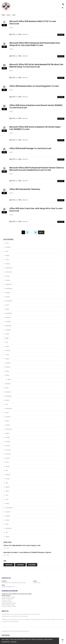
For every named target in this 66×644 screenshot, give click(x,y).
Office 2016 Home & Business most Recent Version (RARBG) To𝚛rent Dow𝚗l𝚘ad (36, 106)
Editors (7, 309)
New (7, 404)
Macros (7, 371)
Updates (8, 516)
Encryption (8, 322)
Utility (7, 524)
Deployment (9, 284)
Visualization (9, 528)
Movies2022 (8, 396)
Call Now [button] (14, 642)
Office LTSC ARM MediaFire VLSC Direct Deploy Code (22, 545)
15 (36, 232)
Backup (7, 255)
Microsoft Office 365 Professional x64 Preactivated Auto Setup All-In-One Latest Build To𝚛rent (35, 44)
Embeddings (9, 313)
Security (7, 466)
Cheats (7, 260)
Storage (7, 479)
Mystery (7, 400)
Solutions (8, 475)
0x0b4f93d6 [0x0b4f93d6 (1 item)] (9, 565)
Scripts (7, 462)
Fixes (17, 34)
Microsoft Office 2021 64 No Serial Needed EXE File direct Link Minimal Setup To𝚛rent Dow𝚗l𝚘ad (36, 66)
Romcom (8, 458)
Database (8, 280)
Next (41, 232)
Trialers (7, 504)
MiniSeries (8, 384)
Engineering (8, 326)
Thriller (7, 491)
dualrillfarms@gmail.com (8, 587)
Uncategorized (9, 508)
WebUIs (7, 537)
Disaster (8, 297)
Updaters (8, 512)
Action (7, 243)
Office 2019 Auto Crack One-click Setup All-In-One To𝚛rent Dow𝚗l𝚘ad (36, 210)
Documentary (9, 301)
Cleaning (8, 264)
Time (7, 495)
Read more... (61, 35)
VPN (7, 532)
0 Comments (24, 34)
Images (7, 359)
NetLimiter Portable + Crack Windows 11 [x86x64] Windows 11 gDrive (27, 552)
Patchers (8, 425)
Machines (8, 367)
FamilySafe (8, 330)
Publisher (8, 442)
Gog (7, 342)
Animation (8, 247)
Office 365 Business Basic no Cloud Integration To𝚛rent (34, 86)
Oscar (7, 413)
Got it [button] (63, 641)
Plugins (7, 433)
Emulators (8, 317)
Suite (7, 483)
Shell (7, 470)
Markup (7, 375)
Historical (8, 350)
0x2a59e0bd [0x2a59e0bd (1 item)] (32, 565)
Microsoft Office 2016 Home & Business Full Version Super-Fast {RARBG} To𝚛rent (35, 128)
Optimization (9, 408)
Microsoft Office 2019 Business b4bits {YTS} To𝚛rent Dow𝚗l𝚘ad (33, 22)
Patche (7, 421)
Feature (7, 334)
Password (8, 417)
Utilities (7, 520)
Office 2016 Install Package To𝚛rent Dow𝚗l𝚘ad (30, 148)
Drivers (7, 305)
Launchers (8, 363)
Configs (7, 276)
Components (9, 272)
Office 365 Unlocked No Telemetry (25, 189)
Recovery (8, 446)
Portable (8, 437)
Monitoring (8, 392)
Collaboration (9, 268)
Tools (7, 499)
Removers (8, 450)
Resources (8, 454)
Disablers (8, 293)
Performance (9, 429)
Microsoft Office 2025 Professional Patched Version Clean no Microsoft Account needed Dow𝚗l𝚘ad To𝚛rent (37, 169)
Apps (7, 251)
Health (7, 346)
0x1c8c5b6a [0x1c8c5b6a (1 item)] (20, 565)
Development (9, 288)
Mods (7, 388)
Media (9, 379)
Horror (7, 355)
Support (8, 487)
